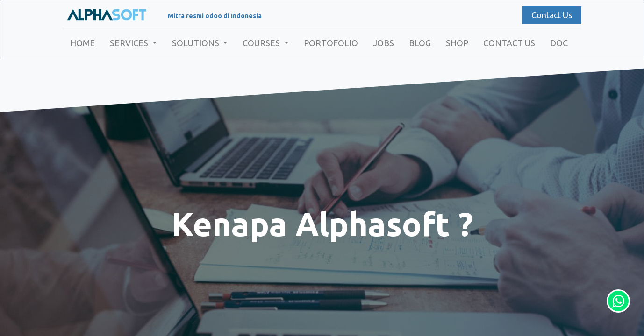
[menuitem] (82, 43)
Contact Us (552, 15)
